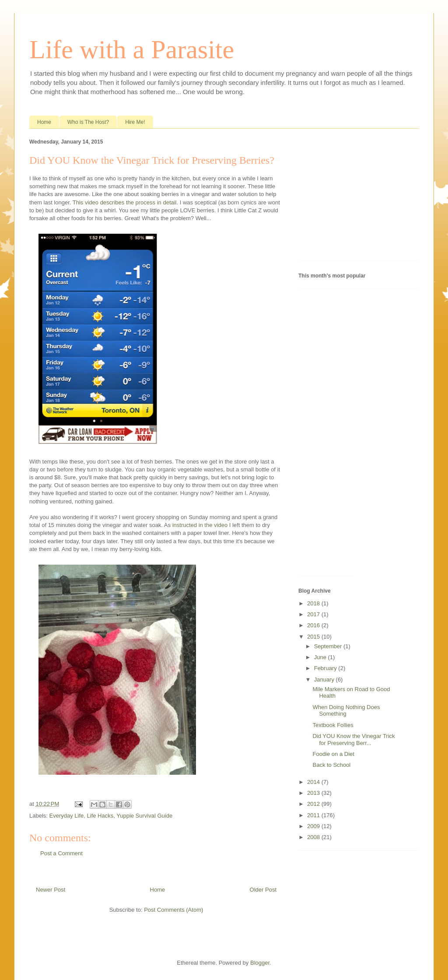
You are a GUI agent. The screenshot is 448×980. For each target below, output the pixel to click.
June (321, 657)
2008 (314, 837)
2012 (314, 804)
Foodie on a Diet (333, 754)
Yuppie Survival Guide (144, 816)
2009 (314, 826)
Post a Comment (61, 853)
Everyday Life (67, 816)
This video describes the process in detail (125, 202)
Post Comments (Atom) (173, 910)
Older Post (263, 890)
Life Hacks (100, 816)
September (329, 646)
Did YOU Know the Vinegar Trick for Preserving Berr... (353, 739)
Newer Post (51, 890)
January (325, 680)
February (326, 668)
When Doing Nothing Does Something (346, 711)
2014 (314, 782)
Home (44, 122)
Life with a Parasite (132, 49)
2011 (314, 815)
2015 (314, 637)
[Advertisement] (353, 197)
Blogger (260, 963)
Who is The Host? (88, 122)
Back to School (331, 765)
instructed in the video (200, 525)
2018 (314, 603)
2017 (314, 614)
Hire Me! (135, 122)
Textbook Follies (333, 725)
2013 (314, 793)
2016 (314, 625)
